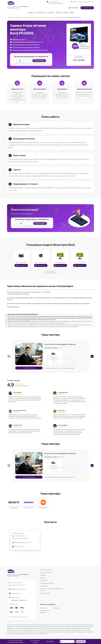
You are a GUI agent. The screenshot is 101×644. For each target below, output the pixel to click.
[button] (92, 356)
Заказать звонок (87, 8)
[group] (14, 504)
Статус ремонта (74, 8)
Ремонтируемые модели (47, 583)
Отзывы (72, 13)
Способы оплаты (45, 593)
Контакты (65, 13)
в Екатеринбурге (24, 6)
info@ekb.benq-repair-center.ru (22, 542)
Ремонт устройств (41, 13)
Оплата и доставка (46, 573)
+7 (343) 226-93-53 (88, 2)
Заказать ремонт (21, 265)
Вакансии (59, 13)
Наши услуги (44, 586)
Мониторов (44, 608)
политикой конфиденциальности (42, 64)
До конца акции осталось (35, 641)
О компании (30, 13)
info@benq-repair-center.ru (18, 589)
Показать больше (50, 272)
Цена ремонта (51, 13)
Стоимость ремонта (46, 570)
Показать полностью (13, 307)
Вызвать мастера (29, 368)
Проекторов (56, 608)
